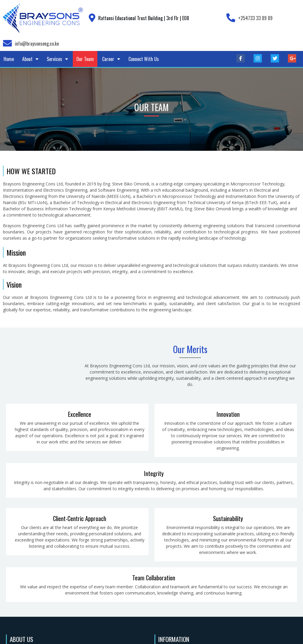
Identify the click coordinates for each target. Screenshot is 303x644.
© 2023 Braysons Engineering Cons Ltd (151, 635)
